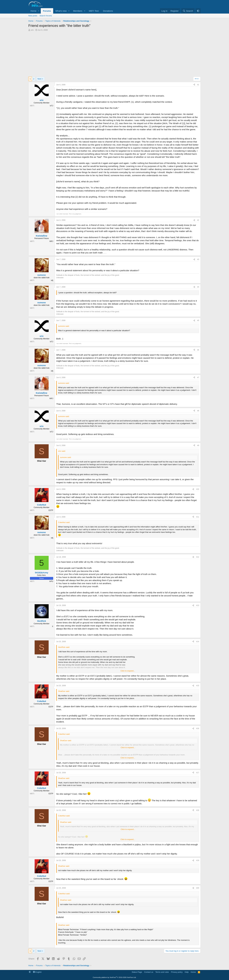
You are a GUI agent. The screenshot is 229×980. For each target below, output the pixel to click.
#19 (198, 860)
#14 (198, 642)
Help (187, 972)
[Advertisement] (114, 55)
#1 (198, 85)
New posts (33, 16)
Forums (47, 11)
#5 (198, 320)
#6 (198, 350)
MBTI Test (94, 11)
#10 (198, 489)
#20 (198, 888)
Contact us (149, 972)
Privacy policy (177, 972)
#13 (198, 605)
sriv (32, 30)
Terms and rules (162, 972)
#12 (198, 557)
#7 (198, 378)
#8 (198, 411)
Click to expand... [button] (128, 671)
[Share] (194, 85)
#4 (198, 287)
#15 (198, 686)
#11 (198, 517)
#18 (198, 810)
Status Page (137, 972)
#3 (198, 259)
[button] (39, 11)
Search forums (46, 16)
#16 (198, 728)
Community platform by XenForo (114, 977)
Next (40, 79)
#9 (198, 445)
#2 (198, 220)
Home (33, 11)
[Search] (188, 11)
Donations (108, 11)
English (37, 972)
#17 (198, 773)
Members (78, 11)
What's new (61, 11)
